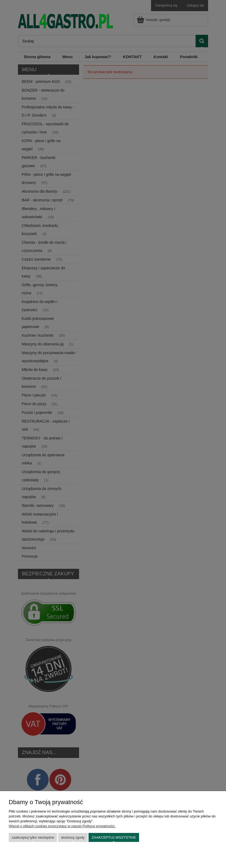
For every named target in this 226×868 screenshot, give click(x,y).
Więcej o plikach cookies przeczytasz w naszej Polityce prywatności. (62, 826)
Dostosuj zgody (73, 837)
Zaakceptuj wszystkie (114, 837)
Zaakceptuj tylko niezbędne (33, 837)
